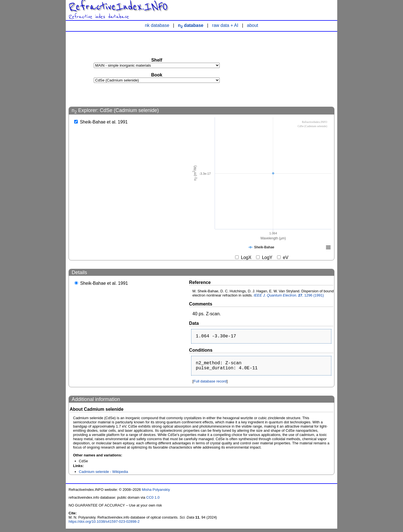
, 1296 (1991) (289, 295)
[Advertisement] (292, 69)
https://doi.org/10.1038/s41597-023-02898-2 (104, 525)
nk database (157, 25)
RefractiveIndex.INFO (118, 7)
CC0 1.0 (153, 501)
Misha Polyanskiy (156, 493)
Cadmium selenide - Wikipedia (104, 475)
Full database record (210, 385)
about (252, 25)
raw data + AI (225, 25)
